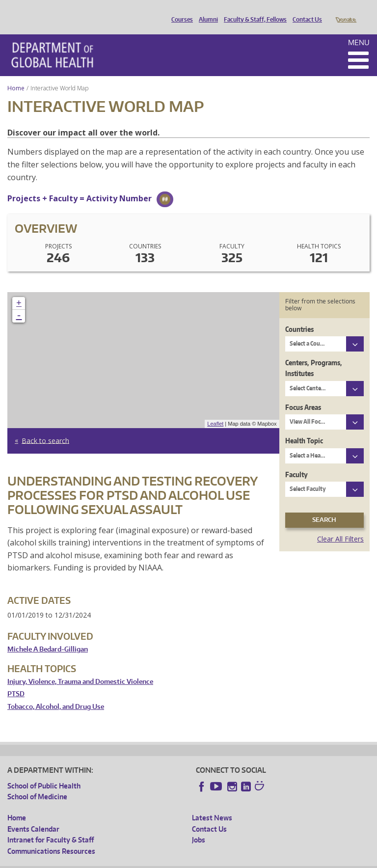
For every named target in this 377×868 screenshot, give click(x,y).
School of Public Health (44, 772)
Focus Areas (303, 393)
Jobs (199, 826)
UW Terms (177, 860)
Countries (299, 315)
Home (16, 74)
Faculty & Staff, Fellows (253, 11)
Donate (345, 11)
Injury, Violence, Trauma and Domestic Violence (80, 668)
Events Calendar (33, 815)
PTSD (16, 680)
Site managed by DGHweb (236, 860)
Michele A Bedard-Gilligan (48, 636)
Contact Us (305, 11)
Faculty (296, 461)
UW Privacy (137, 860)
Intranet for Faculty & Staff (51, 826)
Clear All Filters (340, 525)
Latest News (212, 804)
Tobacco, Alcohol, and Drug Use (56, 693)
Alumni (206, 11)
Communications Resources (51, 837)
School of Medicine (37, 783)
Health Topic (304, 427)
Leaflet (215, 410)
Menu (359, 29)
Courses (180, 11)
